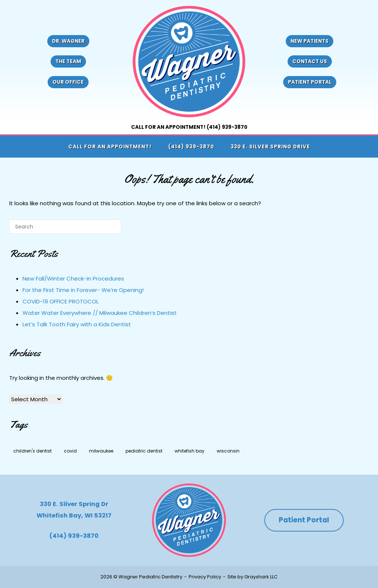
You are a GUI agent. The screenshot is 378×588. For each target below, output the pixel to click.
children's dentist (32, 451)
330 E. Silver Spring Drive (270, 147)
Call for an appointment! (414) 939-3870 (189, 127)
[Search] (104, 229)
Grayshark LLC (261, 577)
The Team (68, 61)
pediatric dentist (144, 451)
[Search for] (65, 227)
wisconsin (228, 451)
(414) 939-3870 (191, 147)
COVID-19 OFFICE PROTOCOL (61, 301)
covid (70, 451)
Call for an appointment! (110, 147)
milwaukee (101, 451)
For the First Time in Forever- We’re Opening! (83, 290)
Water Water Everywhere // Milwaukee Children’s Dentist (100, 313)
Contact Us (310, 61)
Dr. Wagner (68, 41)
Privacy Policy (205, 577)
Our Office (68, 82)
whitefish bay (190, 451)
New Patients (310, 41)
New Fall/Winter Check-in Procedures (73, 278)
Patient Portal (310, 82)
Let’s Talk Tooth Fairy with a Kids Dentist (77, 324)
